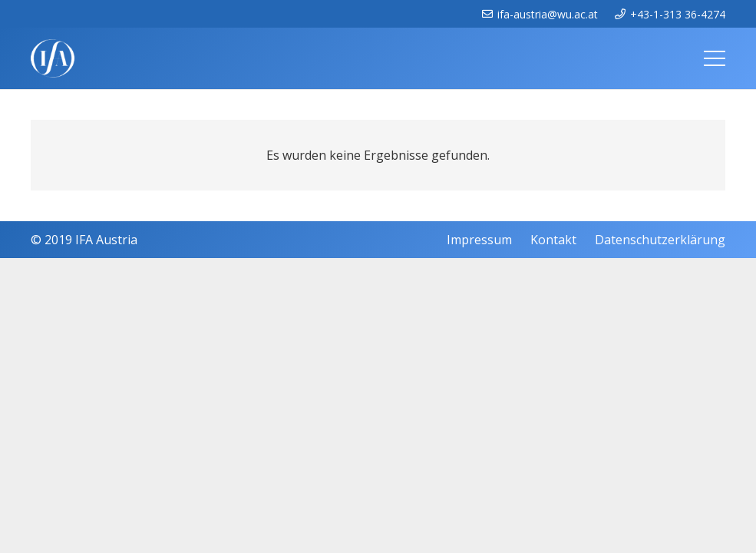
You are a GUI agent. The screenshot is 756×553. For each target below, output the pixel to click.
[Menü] (715, 58)
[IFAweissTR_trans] (53, 58)
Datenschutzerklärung (660, 240)
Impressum (479, 240)
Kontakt (553, 240)
